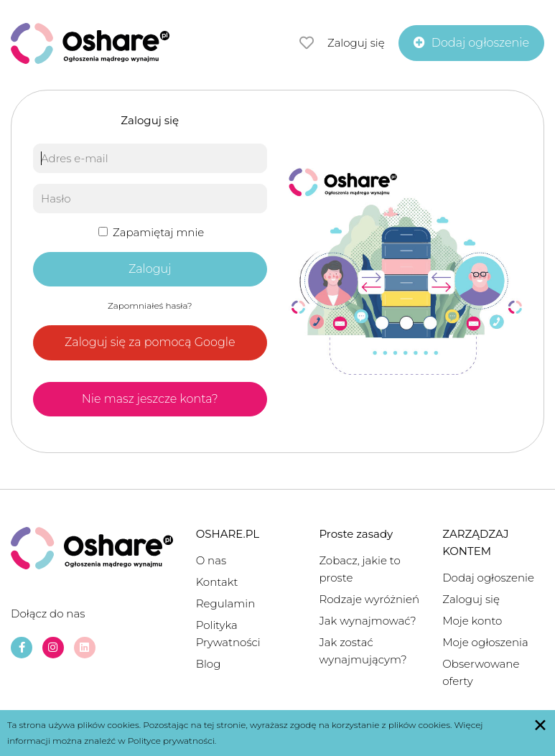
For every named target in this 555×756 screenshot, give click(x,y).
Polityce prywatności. (172, 741)
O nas (211, 560)
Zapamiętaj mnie (151, 232)
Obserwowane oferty (481, 672)
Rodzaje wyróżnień (369, 599)
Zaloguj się (356, 43)
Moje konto (472, 621)
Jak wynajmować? (367, 621)
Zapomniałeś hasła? (150, 305)
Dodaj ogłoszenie (488, 578)
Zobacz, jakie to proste (359, 569)
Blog (209, 664)
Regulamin (226, 603)
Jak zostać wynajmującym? (363, 651)
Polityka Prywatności (228, 634)
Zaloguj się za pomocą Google (150, 342)
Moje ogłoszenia (485, 642)
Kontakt (217, 582)
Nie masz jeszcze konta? (150, 399)
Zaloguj (150, 269)
